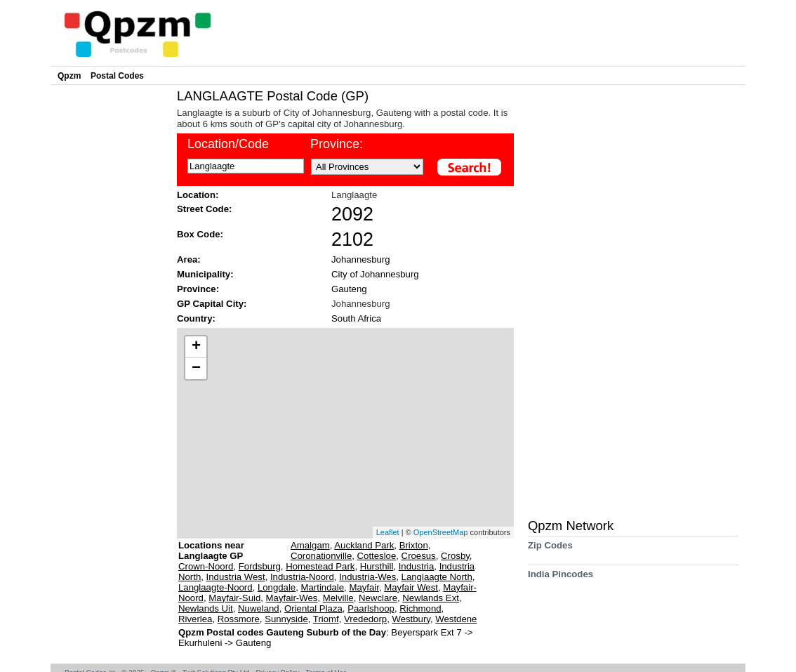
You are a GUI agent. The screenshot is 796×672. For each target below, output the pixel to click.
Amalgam (310, 545)
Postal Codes (117, 76)
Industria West (236, 577)
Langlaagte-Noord (215, 587)
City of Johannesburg (375, 274)
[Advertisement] (110, 299)
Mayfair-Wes (292, 598)
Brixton (414, 545)
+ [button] (196, 347)
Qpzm (69, 76)
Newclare (378, 598)
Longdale (277, 587)
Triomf (326, 619)
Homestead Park (320, 566)
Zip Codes (550, 550)
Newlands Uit (206, 608)
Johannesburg (361, 259)
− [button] (196, 369)
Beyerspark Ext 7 (427, 632)
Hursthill (377, 566)
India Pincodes (560, 579)
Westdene (456, 619)
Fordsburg (260, 566)
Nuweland (259, 608)
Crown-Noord (206, 566)
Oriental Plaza (313, 608)
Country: (196, 318)
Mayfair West (411, 587)
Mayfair (364, 587)
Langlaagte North (437, 577)
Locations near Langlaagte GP (211, 551)
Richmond (420, 608)
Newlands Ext (431, 598)
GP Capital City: (212, 304)
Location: (198, 195)
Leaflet (388, 532)
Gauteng (349, 289)
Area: (189, 259)
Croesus (419, 556)
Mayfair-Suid (234, 598)
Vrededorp (365, 619)
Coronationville (321, 556)
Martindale (323, 587)
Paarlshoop (371, 608)
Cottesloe (377, 556)
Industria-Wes (367, 577)
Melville (338, 598)
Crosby (455, 556)
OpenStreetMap (441, 532)
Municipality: (205, 274)
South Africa (356, 318)
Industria (417, 566)
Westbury (411, 619)
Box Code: (200, 234)
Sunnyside (286, 619)
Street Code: (204, 209)
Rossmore (239, 619)
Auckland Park (364, 545)
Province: (337, 144)
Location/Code (228, 144)
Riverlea (195, 619)
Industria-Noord (302, 577)
